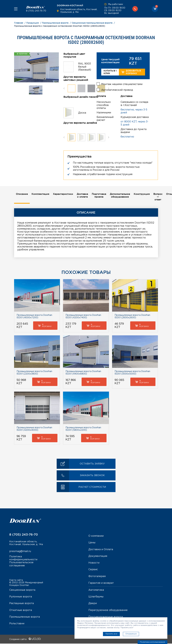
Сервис (93, 570)
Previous (64, 88)
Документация (98, 557)
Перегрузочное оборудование (108, 611)
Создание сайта (25, 640)
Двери (93, 604)
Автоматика (96, 590)
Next (109, 88)
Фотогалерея (97, 577)
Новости (94, 563)
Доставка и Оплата (101, 550)
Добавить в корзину (131, 72)
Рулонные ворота (21, 597)
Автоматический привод (117, 89)
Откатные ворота (21, 611)
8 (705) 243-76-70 (36, 11)
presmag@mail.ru (20, 555)
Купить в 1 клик (110, 72)
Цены (92, 543)
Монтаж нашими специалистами (122, 84)
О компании (96, 536)
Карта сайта (16, 580)
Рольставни (17, 624)
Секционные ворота (22, 590)
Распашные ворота (22, 604)
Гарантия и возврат (101, 583)
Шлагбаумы (96, 597)
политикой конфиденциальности (93, 625)
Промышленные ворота (25, 617)
